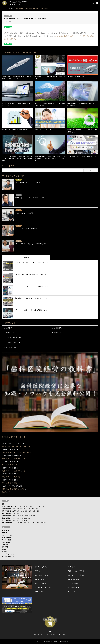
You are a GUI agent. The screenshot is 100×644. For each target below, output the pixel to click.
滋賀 (27, 516)
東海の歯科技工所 (7, 513)
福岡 (45, 523)
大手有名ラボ (10, 333)
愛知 (22, 513)
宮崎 (33, 523)
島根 (18, 518)
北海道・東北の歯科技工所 (9, 506)
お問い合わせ (39, 592)
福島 (43, 506)
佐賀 (17, 523)
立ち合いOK (5, 545)
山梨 (34, 511)
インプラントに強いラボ (14, 338)
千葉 (29, 509)
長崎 (21, 523)
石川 (26, 511)
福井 (30, 511)
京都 (30, 516)
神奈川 (37, 509)
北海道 (19, 506)
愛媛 (22, 520)
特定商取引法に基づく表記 (43, 588)
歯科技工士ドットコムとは (43, 583)
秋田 (35, 506)
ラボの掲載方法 (73, 583)
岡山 (22, 518)
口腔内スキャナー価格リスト (77, 575)
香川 (18, 520)
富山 (22, 511)
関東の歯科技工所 (7, 509)
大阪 (34, 516)
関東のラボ (58, 333)
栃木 (18, 509)
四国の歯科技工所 (7, 520)
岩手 (27, 506)
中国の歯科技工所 (7, 518)
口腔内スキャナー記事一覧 (76, 571)
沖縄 (42, 523)
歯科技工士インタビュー (42, 567)
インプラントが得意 (7, 535)
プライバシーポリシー (40, 635)
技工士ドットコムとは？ (54, 635)
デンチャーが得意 (7, 538)
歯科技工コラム (40, 579)
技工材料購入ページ (74, 588)
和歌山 (22, 516)
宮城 (31, 506)
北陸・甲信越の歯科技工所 (9, 511)
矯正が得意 (5, 547)
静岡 (18, 513)
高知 (25, 520)
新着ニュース (8, 16)
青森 (24, 506)
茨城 (14, 509)
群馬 (22, 509)
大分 (29, 523)
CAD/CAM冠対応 (6, 540)
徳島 (14, 520)
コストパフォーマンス (8, 554)
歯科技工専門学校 (73, 579)
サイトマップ (72, 592)
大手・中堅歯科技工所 (8, 556)
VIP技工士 (5, 549)
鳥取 (14, 518)
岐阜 (14, 513)
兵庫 (14, 516)
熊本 (25, 523)
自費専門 (4, 533)
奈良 (18, 516)
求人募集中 (5, 552)
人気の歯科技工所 (7, 542)
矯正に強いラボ (11, 347)
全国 (3, 504)
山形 (39, 506)
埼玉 (25, 509)
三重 (25, 513)
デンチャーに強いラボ (13, 342)
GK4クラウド (6, 531)
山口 (29, 518)
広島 (25, 518)
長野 (38, 511)
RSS (50, 631)
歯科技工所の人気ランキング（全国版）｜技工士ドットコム (46, 642)
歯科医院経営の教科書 (42, 575)
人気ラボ (9, 328)
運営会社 (64, 635)
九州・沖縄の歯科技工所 (8, 523)
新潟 (19, 511)
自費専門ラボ (58, 328)
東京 (33, 509)
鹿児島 (37, 523)
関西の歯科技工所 (7, 516)
